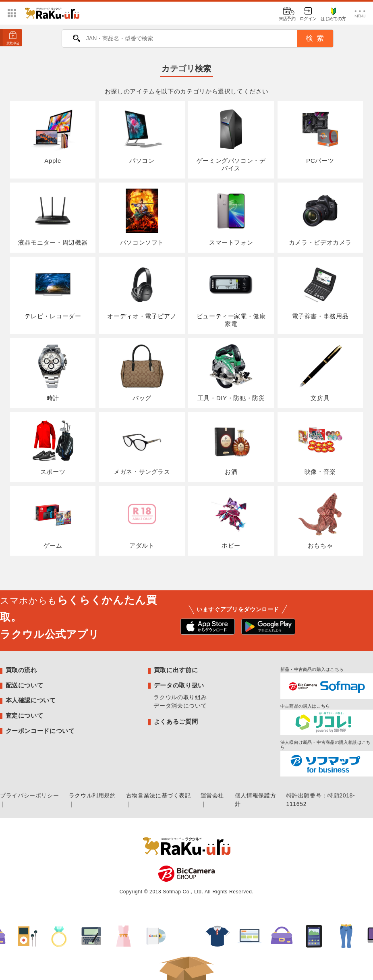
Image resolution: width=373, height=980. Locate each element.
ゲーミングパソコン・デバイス (231, 139)
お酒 (231, 447)
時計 (53, 373)
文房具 (320, 373)
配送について (25, 685)
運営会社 (212, 795)
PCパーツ (320, 136)
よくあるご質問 (176, 722)
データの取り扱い (179, 685)
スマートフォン (231, 217)
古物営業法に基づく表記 (159, 795)
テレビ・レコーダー (53, 291)
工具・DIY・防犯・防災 (231, 373)
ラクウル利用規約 (92, 795)
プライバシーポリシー (29, 795)
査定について (25, 715)
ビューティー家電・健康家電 (231, 295)
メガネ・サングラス (142, 447)
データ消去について (180, 706)
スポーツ (53, 447)
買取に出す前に (176, 670)
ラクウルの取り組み (180, 697)
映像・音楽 (320, 447)
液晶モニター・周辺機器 (53, 217)
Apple (53, 136)
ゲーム (53, 520)
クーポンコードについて (40, 731)
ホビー (231, 520)
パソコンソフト (142, 217)
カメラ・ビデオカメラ (320, 217)
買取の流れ (21, 670)
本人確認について (31, 700)
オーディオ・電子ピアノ (142, 291)
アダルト (142, 520)
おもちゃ (320, 520)
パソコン (142, 136)
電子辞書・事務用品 (320, 291)
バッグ (142, 373)
